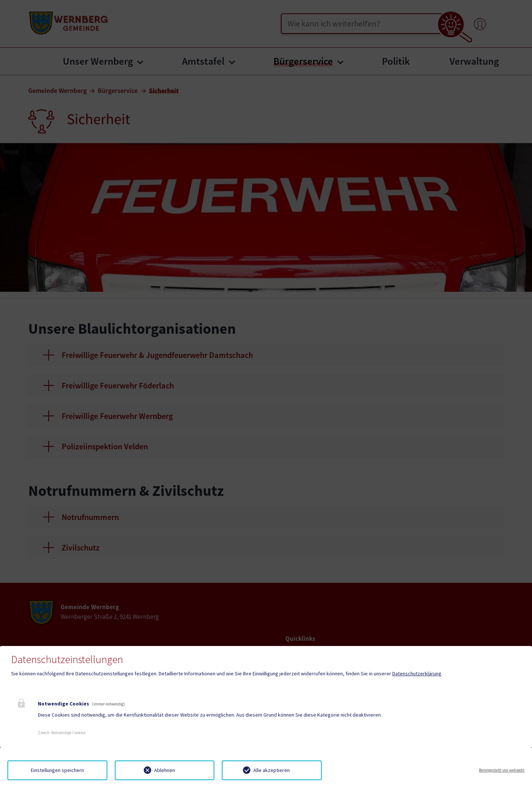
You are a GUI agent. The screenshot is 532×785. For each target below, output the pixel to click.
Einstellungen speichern (57, 770)
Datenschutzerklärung (417, 673)
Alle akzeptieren (272, 770)
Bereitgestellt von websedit (502, 770)
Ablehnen (165, 770)
